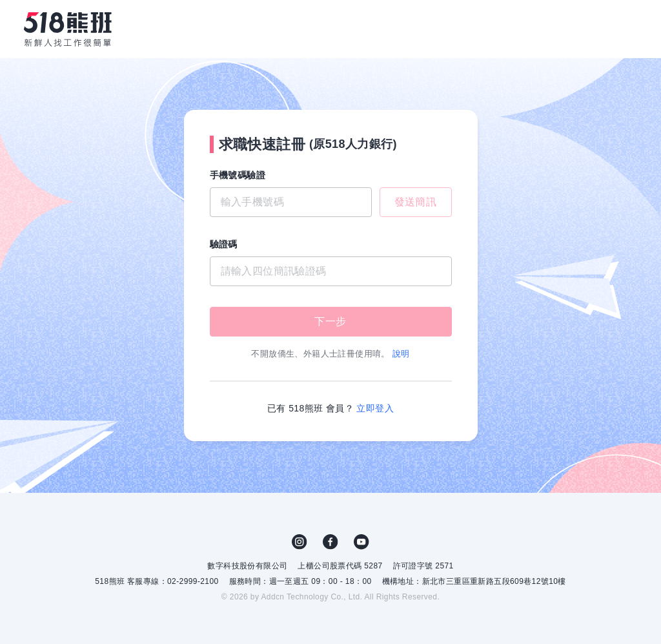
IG (300, 542)
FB (330, 542)
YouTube (361, 542)
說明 (401, 354)
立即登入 (375, 408)
